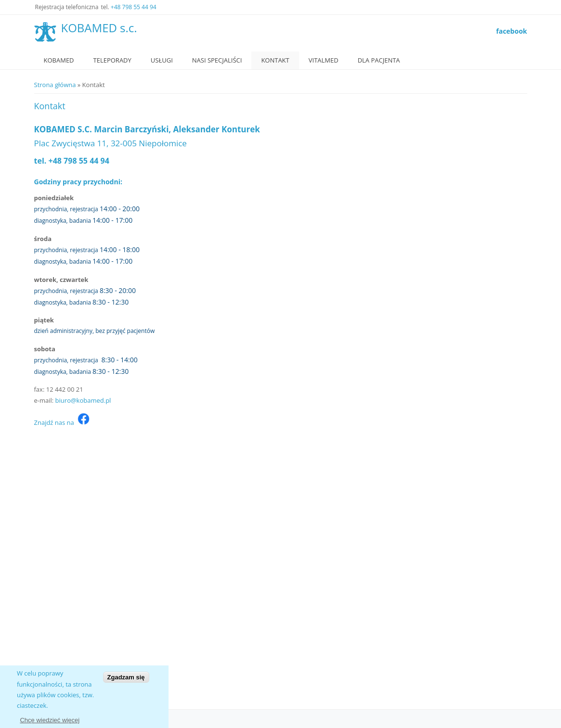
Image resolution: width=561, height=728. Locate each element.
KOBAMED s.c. (99, 28)
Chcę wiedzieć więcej (50, 720)
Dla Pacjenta (379, 60)
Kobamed (59, 60)
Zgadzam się (126, 677)
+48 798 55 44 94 (134, 7)
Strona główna (55, 85)
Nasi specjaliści (217, 60)
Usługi (162, 60)
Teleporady (112, 60)
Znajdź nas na (62, 422)
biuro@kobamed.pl (83, 400)
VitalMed (324, 60)
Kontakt (275, 60)
